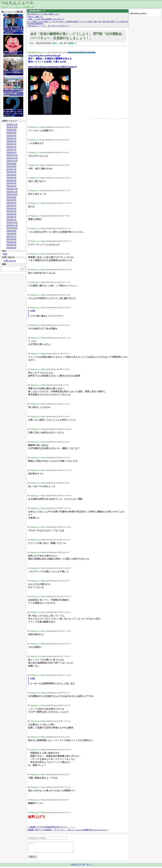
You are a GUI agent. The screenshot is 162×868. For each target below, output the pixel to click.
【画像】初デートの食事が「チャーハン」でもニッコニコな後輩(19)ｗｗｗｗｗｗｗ (67, 830)
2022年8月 (12, 234)
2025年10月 (12, 127)
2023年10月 (12, 194)
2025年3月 (12, 147)
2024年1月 (12, 186)
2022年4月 (12, 245)
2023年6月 (12, 206)
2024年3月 (12, 180)
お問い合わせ (10, 261)
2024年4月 (12, 178)
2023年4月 (12, 211)
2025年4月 (12, 144)
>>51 (32, 678)
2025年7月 (12, 136)
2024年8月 (12, 166)
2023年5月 (12, 208)
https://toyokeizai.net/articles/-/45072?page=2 (52, 67)
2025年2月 (12, 150)
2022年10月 (12, 228)
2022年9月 (12, 231)
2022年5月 (12, 242)
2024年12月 (12, 155)
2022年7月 (12, 236)
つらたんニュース (17, 3)
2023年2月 (12, 217)
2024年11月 (12, 158)
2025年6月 (12, 138)
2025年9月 (12, 130)
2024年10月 (12, 161)
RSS (5, 254)
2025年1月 (12, 152)
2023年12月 (12, 189)
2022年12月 (12, 222)
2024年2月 (12, 183)
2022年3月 (12, 248)
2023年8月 (12, 200)
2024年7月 (12, 169)
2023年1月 (12, 220)
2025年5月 (12, 141)
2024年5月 (12, 175)
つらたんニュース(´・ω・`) (81, 866)
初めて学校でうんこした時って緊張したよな (43, 14)
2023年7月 (12, 203)
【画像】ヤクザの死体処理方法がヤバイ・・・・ (52, 827)
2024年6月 (12, 172)
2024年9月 (12, 164)
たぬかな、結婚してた (35, 17)
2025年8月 (12, 133)
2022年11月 (12, 225)
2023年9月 (12, 197)
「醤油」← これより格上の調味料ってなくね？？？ (46, 19)
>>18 (32, 311)
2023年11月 (12, 192)
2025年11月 (12, 124)
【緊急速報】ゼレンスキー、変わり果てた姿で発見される (48, 26)
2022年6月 (12, 239)
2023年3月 (12, 214)
